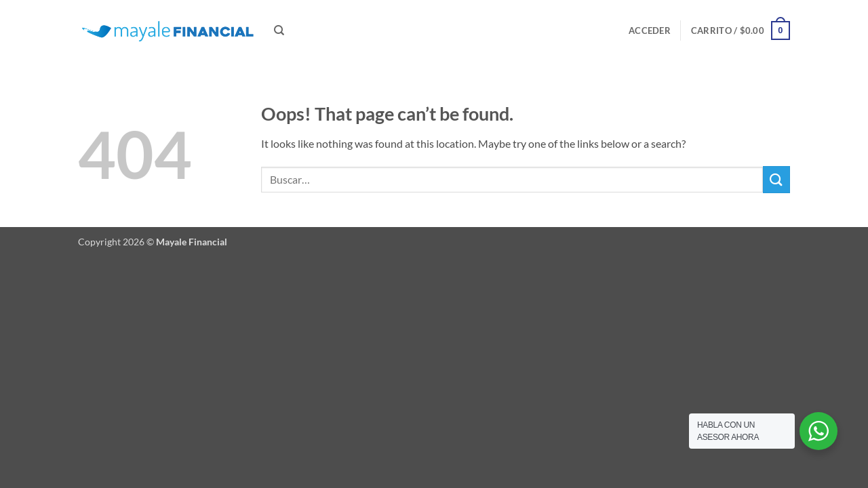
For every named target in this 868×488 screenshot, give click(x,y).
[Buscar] (279, 30)
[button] (650, 30)
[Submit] (776, 179)
